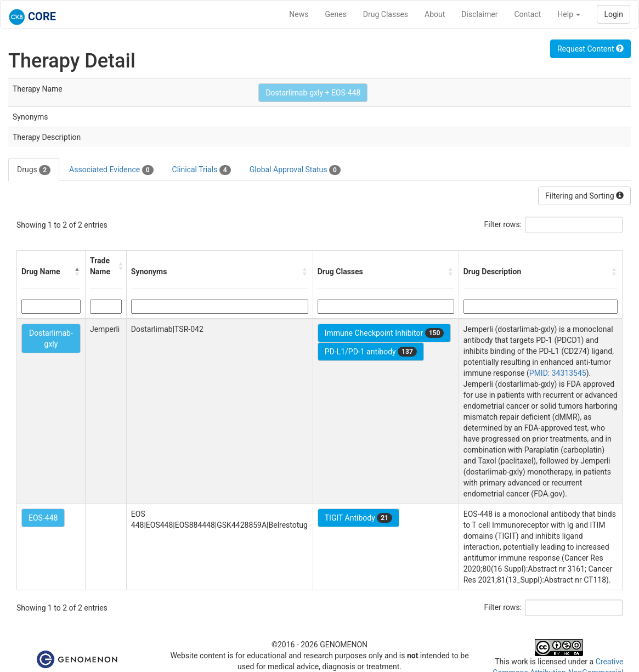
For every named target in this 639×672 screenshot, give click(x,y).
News (299, 14)
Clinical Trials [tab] (202, 170)
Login (613, 14)
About (435, 14)
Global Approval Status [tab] (295, 170)
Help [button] (569, 14)
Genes (336, 14)
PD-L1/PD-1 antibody (371, 352)
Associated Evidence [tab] (111, 170)
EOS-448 (43, 518)
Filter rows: (503, 224)
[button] (77, 272)
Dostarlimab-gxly (51, 338)
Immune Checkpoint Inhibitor (384, 333)
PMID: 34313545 (558, 373)
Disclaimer (479, 14)
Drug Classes (386, 14)
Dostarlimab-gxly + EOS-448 (313, 93)
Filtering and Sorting (584, 196)
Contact (527, 14)
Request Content (590, 49)
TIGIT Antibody (358, 518)
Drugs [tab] (34, 170)
